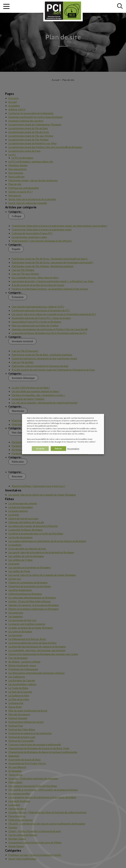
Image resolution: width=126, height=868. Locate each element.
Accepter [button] (40, 448)
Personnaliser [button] (73, 449)
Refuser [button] (58, 448)
